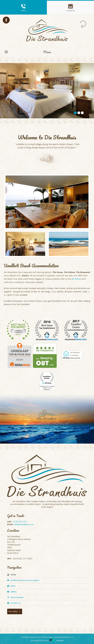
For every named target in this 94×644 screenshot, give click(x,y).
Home (13, 575)
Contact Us (15, 603)
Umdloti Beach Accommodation (25, 580)
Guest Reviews (17, 597)
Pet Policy (76, 279)
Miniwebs (56, 640)
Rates (13, 586)
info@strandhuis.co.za (23, 524)
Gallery (14, 592)
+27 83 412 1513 (19, 522)
